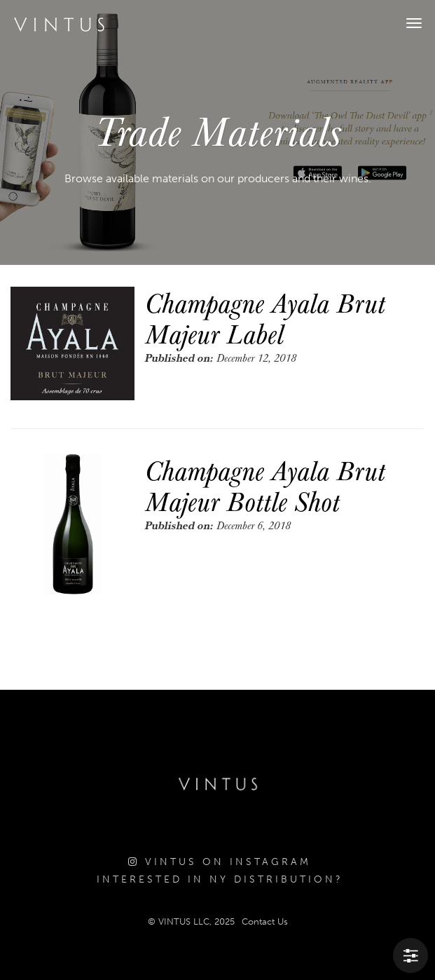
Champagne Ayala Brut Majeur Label (265, 318)
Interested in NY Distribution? (220, 879)
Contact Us (265, 921)
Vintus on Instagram (220, 862)
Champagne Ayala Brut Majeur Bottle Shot (265, 485)
